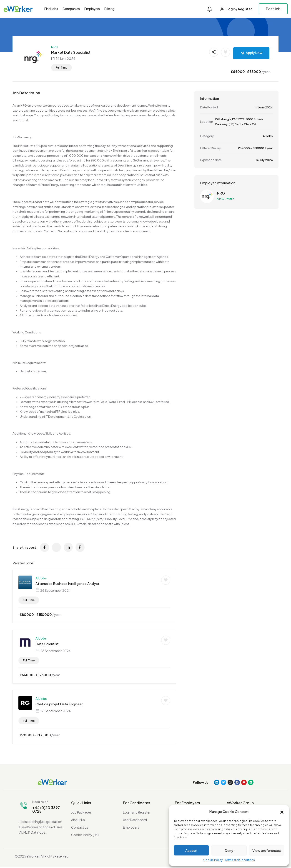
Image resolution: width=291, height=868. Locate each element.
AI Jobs (41, 578)
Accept (191, 850)
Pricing (109, 9)
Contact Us (80, 828)
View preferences (267, 850)
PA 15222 (238, 119)
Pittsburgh (223, 119)
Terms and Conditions (240, 860)
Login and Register (137, 813)
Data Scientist (47, 644)
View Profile (226, 199)
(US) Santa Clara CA (242, 124)
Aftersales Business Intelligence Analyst (67, 583)
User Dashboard (135, 821)
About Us (78, 821)
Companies (71, 9)
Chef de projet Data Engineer (59, 705)
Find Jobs (51, 9)
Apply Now (254, 53)
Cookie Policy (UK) (85, 836)
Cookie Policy (213, 860)
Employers (92, 9)
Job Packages (81, 813)
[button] (282, 812)
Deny (229, 850)
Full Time (61, 68)
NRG (55, 47)
